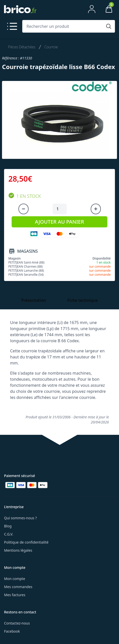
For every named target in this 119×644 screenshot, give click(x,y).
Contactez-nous (17, 623)
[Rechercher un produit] (64, 26)
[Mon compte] (92, 9)
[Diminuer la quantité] (23, 209)
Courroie (51, 47)
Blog (8, 526)
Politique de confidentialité (26, 542)
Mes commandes (18, 587)
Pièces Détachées (22, 47)
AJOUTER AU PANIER (59, 222)
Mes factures (15, 595)
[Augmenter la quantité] (96, 209)
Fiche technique (82, 300)
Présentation (34, 300)
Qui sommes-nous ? (20, 518)
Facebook (12, 631)
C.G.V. (9, 534)
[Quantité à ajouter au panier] (60, 209)
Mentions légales (18, 550)
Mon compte (15, 579)
